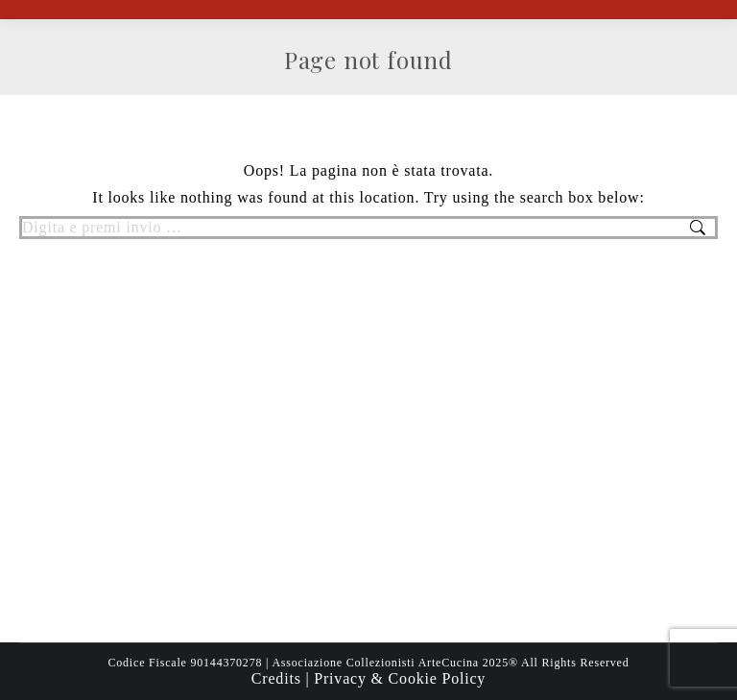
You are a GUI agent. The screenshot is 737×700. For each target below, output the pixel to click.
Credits (279, 678)
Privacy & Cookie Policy (400, 678)
